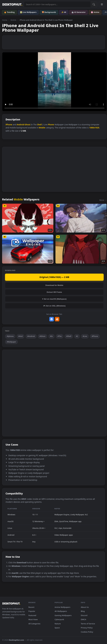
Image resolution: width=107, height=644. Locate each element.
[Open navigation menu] (102, 4)
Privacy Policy (87, 628)
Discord (84, 615)
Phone (51, 125)
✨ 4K (64, 12)
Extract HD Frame (54, 292)
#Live (85, 336)
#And (21, 336)
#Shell (69, 336)
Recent (31, 607)
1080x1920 (94, 128)
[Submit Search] (94, 4)
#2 (77, 336)
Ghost (28, 125)
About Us (85, 607)
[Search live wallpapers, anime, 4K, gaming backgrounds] (57, 4)
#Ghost (42, 336)
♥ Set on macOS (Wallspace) (54, 299)
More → (103, 200)
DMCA (83, 619)
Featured (32, 615)
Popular (32, 611)
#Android (31, 336)
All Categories (34, 624)
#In (52, 336)
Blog (83, 611)
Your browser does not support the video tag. (54, 82)
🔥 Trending (9, 12)
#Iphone (10, 336)
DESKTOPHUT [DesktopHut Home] (12, 4)
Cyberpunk (59, 619)
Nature (58, 624)
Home (5, 20)
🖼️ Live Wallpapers (28, 12)
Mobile (13, 20)
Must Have (33, 619)
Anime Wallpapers (62, 607)
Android (20, 125)
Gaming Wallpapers (63, 615)
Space (57, 628)
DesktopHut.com (16, 640)
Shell (39, 125)
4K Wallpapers (61, 611)
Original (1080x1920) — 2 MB (54, 277)
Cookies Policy (87, 632)
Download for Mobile (54, 285)
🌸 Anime (95, 12)
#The (60, 336)
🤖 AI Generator (79, 12)
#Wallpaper (11, 342)
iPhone (9, 125)
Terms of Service (88, 624)
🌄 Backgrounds (49, 12)
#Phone (95, 336)
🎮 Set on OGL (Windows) (54, 306)
